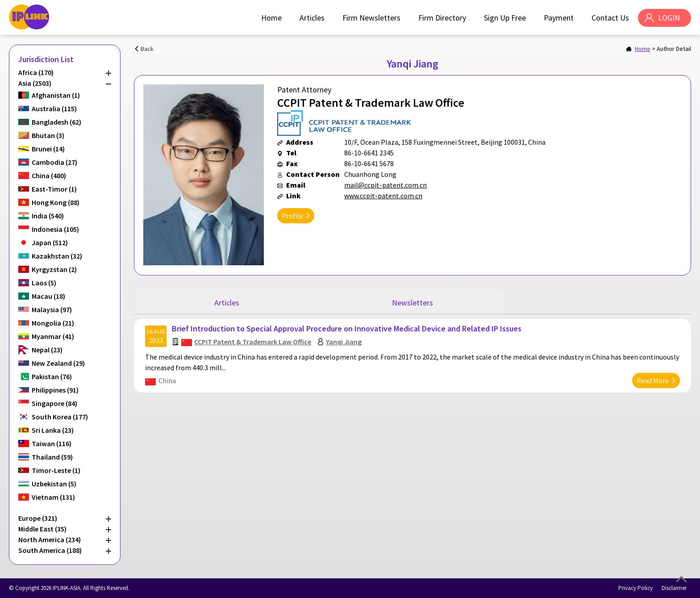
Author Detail (674, 49)
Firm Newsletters (371, 18)
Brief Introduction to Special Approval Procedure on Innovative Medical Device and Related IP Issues (347, 328)
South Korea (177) (60, 417)
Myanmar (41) (53, 336)
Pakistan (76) (52, 376)
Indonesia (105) (55, 229)
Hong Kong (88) (56, 202)
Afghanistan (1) (56, 95)
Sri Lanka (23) (53, 430)
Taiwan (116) (52, 443)
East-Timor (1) (54, 189)
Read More (653, 381)
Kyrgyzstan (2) (54, 269)
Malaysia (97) (52, 309)
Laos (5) (44, 283)
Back (147, 49)
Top (681, 579)
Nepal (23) (47, 350)
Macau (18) (48, 296)
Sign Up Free (505, 18)
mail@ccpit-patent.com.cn (385, 185)
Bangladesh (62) (56, 122)
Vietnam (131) (53, 497)
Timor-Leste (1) (56, 470)
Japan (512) (50, 243)
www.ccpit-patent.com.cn (383, 196)
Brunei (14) (48, 149)
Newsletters (412, 303)
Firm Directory (442, 18)
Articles (312, 18)
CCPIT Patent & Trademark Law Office (253, 342)
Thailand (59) (52, 457)
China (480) (49, 176)
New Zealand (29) (58, 363)
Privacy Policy (635, 588)
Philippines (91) (55, 390)
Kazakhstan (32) (57, 256)
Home (271, 18)
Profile (292, 216)
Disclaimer (674, 588)
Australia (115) (54, 109)
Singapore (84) (54, 403)
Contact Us (610, 18)
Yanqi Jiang (344, 342)
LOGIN (669, 18)
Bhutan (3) (48, 135)
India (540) (48, 216)
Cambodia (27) (54, 162)
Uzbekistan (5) (54, 484)
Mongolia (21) (53, 323)
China (167, 381)
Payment (559, 18)
